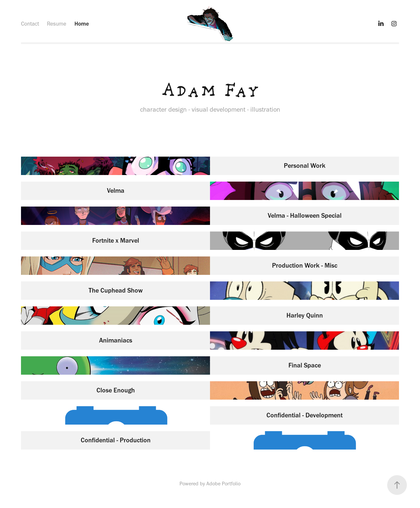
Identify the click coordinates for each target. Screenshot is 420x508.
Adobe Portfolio (223, 484)
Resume (57, 24)
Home (82, 24)
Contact (30, 24)
